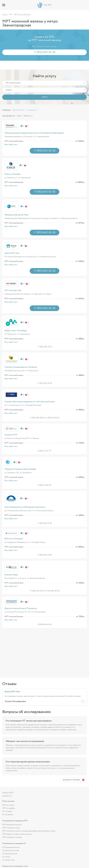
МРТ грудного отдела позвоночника (17, 834)
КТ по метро (7, 811)
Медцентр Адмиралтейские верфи (20, 469)
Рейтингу (27, 116)
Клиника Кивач (11, 575)
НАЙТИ (44, 97)
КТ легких (6, 857)
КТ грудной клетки (10, 854)
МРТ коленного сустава (12, 837)
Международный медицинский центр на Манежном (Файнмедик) (34, 133)
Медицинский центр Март (17, 215)
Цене (19, 116)
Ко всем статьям (71, 780)
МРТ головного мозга (11, 828)
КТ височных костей (11, 851)
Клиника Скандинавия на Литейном (21, 367)
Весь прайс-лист (11, 145)
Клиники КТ (7, 796)
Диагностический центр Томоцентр (21, 608)
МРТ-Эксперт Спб (13, 290)
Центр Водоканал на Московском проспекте (25, 507)
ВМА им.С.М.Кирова (14, 539)
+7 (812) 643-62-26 (85, 5)
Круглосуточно (18, 110)
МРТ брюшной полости (12, 825)
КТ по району (8, 815)
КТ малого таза (8, 860)
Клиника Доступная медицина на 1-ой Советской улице (30, 402)
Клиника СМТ (11, 435)
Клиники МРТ (8, 793)
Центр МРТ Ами (12, 253)
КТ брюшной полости (11, 847)
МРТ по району (9, 808)
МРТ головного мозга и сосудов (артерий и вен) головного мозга (29, 831)
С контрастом (31, 110)
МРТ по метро (8, 805)
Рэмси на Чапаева (12, 174)
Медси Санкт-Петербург (16, 331)
